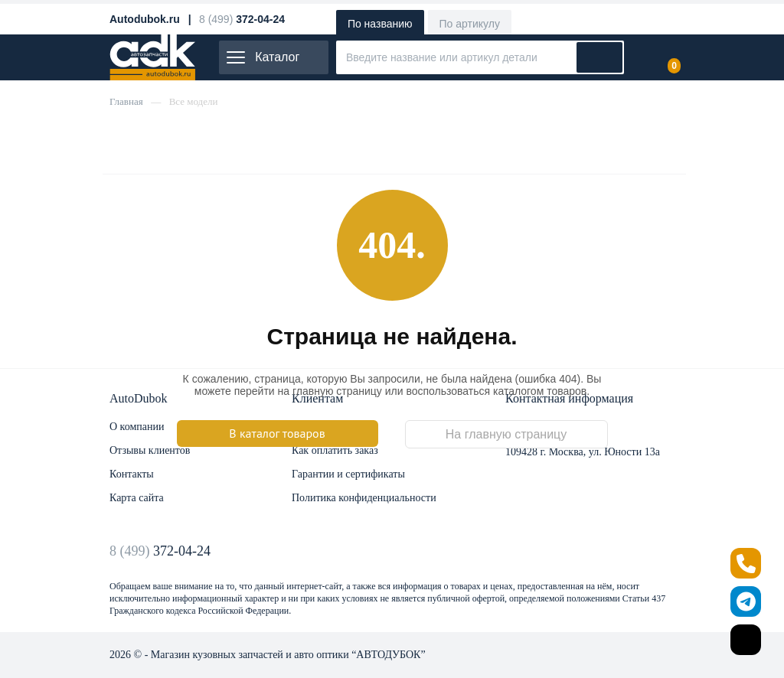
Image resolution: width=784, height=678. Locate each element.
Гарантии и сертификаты (348, 474)
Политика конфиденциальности (364, 498)
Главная (126, 101)
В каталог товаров (277, 433)
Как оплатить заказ (335, 450)
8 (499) (160, 551)
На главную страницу (506, 434)
